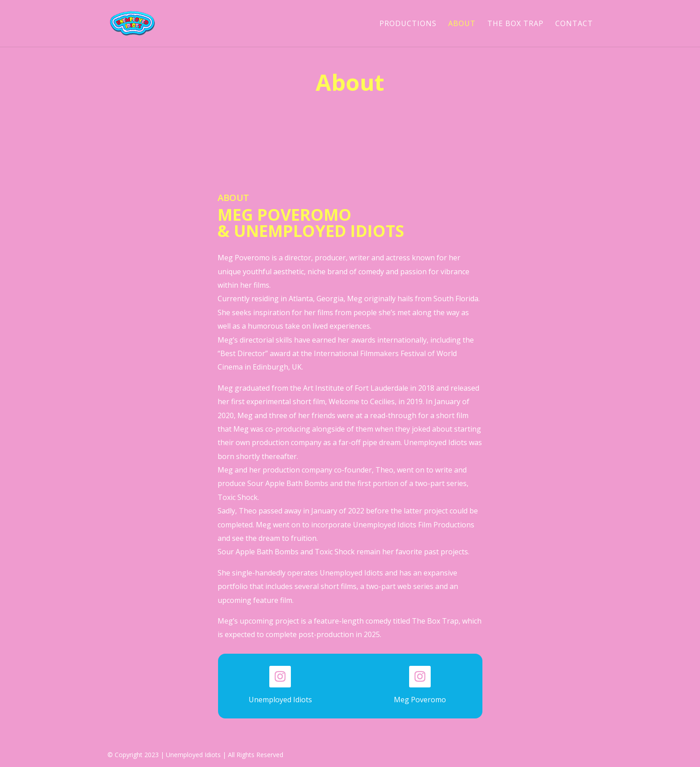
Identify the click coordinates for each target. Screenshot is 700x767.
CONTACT (574, 24)
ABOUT (462, 24)
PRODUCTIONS (408, 24)
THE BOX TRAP (515, 24)
